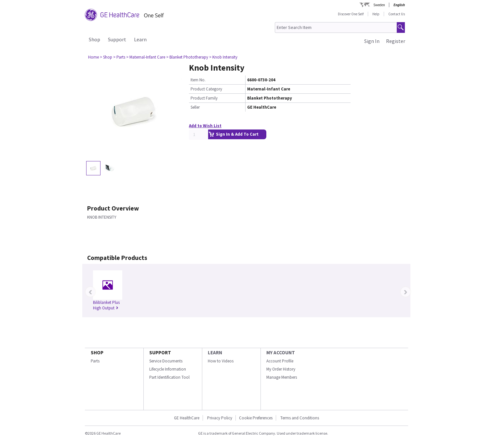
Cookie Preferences (256, 418)
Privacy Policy (219, 418)
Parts (95, 361)
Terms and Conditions (300, 418)
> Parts (119, 57)
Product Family (204, 98)
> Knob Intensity (223, 57)
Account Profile (280, 361)
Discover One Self (351, 14)
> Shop (106, 57)
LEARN (215, 353)
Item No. (198, 80)
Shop (94, 39)
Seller (195, 107)
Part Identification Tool (169, 377)
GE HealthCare (187, 418)
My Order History (281, 369)
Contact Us (397, 14)
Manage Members (282, 377)
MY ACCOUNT (281, 353)
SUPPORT (160, 353)
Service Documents (166, 361)
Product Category (206, 89)
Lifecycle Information (168, 369)
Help (376, 14)
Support (117, 39)
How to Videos (221, 361)
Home (93, 57)
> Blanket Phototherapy (187, 57)
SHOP (97, 353)
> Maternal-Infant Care (146, 57)
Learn (140, 39)
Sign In (372, 41)
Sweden (379, 5)
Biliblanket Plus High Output (106, 305)
